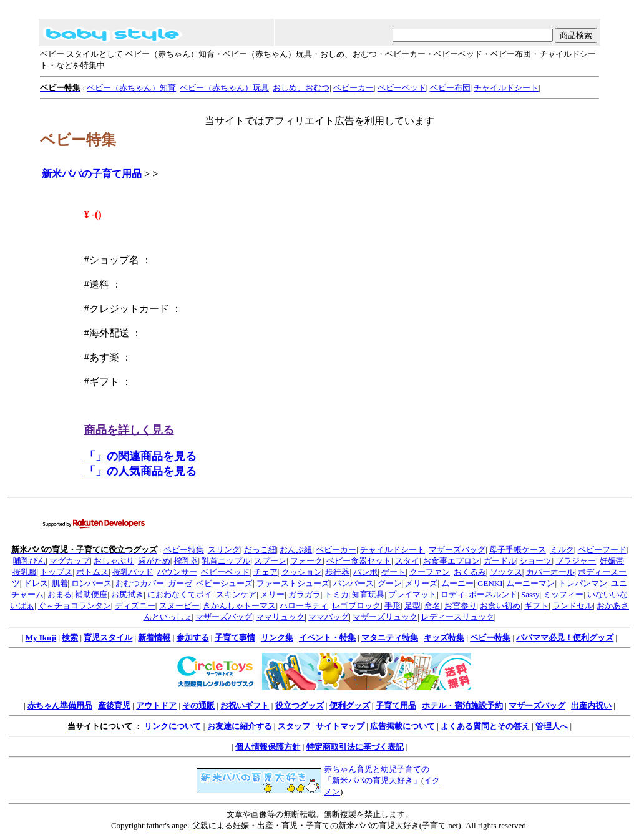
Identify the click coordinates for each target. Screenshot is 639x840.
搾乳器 (186, 561)
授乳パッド (133, 572)
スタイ (407, 561)
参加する (193, 637)
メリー (272, 594)
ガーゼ (180, 583)
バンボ (365, 572)
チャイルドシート (506, 88)
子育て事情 (235, 637)
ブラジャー (576, 561)
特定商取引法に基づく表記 (355, 747)
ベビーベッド (402, 88)
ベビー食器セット (359, 561)
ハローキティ (304, 606)
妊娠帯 (612, 561)
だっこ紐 (260, 549)
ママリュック (280, 617)
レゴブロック (356, 606)
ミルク (562, 549)
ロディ (453, 594)
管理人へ (552, 726)
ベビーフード (602, 549)
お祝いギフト (245, 706)
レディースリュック (458, 617)
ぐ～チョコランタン (75, 606)
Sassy (530, 594)
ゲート (393, 572)
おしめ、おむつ (301, 88)
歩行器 (337, 572)
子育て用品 (396, 706)
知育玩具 (368, 594)
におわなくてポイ (180, 594)
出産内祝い (591, 706)
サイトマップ (340, 726)
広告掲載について (402, 726)
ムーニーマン (530, 583)
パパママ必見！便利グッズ (565, 637)
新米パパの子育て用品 (92, 174)
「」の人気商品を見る (140, 471)
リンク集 (277, 637)
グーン (390, 583)
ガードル (500, 561)
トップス (56, 572)
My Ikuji (41, 637)
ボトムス (92, 572)
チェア (266, 572)
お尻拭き (127, 594)
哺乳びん (29, 561)
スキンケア (236, 594)
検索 (70, 637)
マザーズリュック (385, 617)
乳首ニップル (226, 561)
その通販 (198, 706)
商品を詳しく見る (129, 430)
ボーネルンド (493, 594)
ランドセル (573, 606)
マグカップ (70, 561)
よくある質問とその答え (485, 726)
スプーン (270, 561)
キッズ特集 (444, 637)
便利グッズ (350, 706)
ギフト (536, 606)
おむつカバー (140, 583)
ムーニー (457, 583)
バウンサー (177, 572)
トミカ (337, 594)
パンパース (354, 583)
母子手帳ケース (518, 549)
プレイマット (412, 594)
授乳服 (25, 572)
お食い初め (500, 606)
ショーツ (535, 561)
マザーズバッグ (457, 549)
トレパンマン (583, 583)
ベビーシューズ (224, 583)
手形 (393, 606)
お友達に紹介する (240, 726)
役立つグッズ (300, 706)
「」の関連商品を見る (140, 456)
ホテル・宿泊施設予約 (462, 706)
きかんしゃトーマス (239, 606)
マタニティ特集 (390, 637)
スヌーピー (179, 606)
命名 (432, 606)
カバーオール (550, 572)
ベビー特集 (184, 549)
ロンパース (91, 583)
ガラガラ (305, 594)
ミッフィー (563, 594)
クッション (302, 572)
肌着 (60, 583)
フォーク (306, 561)
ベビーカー (354, 88)
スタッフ (294, 726)
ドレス (36, 583)
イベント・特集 (327, 637)
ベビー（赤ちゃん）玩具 (224, 88)
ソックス (506, 572)
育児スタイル (108, 637)
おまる (60, 594)
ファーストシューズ (293, 583)
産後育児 (114, 706)
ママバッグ (329, 617)
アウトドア (156, 706)
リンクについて (173, 726)
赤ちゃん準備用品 (60, 706)
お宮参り (461, 606)
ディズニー (135, 606)
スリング (224, 549)
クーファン (430, 572)
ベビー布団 (450, 88)
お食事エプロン (451, 561)
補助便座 (91, 594)
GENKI (490, 583)
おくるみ (470, 572)
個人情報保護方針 (268, 747)
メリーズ (421, 583)
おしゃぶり (114, 561)
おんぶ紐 (296, 549)
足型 (412, 606)
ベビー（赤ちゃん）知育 (131, 88)
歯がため (154, 561)
